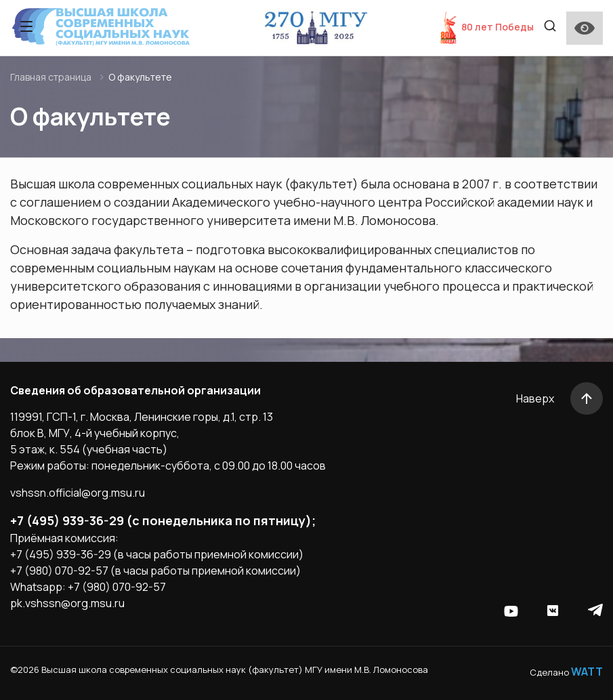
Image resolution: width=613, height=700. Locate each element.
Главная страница (51, 77)
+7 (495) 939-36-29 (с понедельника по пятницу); (163, 520)
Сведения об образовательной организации (135, 390)
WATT (587, 672)
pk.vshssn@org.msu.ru (67, 603)
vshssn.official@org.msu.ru (78, 493)
